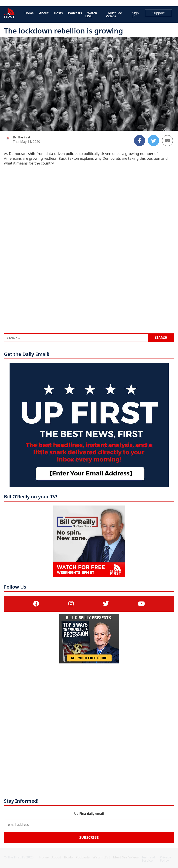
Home (29, 13)
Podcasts (75, 13)
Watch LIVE (91, 15)
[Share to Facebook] (140, 141)
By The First (22, 137)
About (44, 13)
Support (159, 13)
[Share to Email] (167, 141)
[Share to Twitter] (154, 141)
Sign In (136, 15)
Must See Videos (114, 15)
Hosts (58, 13)
